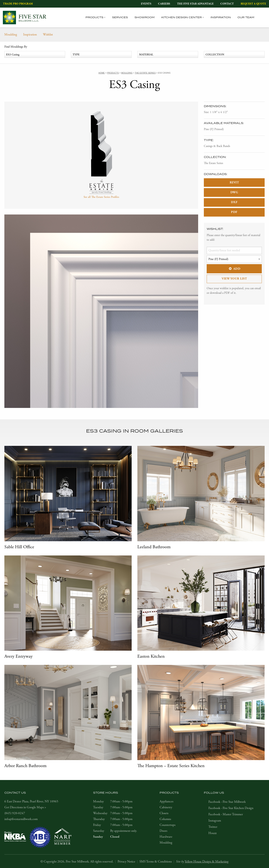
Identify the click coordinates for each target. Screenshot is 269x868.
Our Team (246, 17)
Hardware (166, 837)
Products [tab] (94, 17)
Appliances (166, 801)
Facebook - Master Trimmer (226, 814)
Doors (163, 831)
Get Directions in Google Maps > (25, 807)
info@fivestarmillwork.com (21, 819)
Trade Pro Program (18, 4)
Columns (165, 819)
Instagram (215, 821)
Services (120, 17)
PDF (234, 212)
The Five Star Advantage (195, 4)
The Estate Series (213, 163)
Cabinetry (166, 807)
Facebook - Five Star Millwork (227, 802)
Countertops (167, 825)
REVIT (234, 183)
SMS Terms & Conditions (156, 862)
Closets (164, 813)
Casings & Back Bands (217, 146)
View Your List (234, 279)
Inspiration (221, 17)
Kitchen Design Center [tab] (182, 17)
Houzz (212, 833)
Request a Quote (253, 4)
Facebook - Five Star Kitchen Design (231, 808)
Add (234, 269)
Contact (227, 4)
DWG (234, 192)
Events (146, 4)
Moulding (11, 35)
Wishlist (48, 35)
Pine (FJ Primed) (214, 129)
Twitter (213, 827)
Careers (164, 4)
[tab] (264, 18)
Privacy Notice (126, 862)
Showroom (145, 17)
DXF (234, 202)
